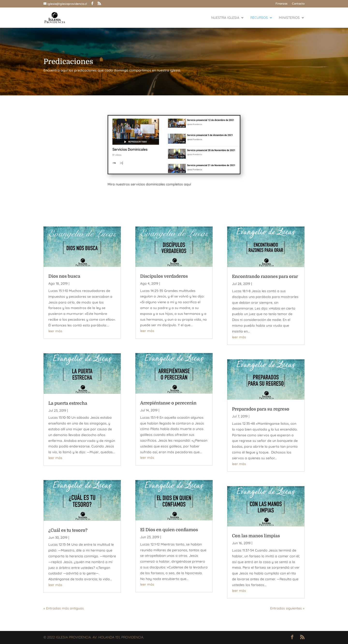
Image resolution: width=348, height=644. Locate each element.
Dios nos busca (64, 276)
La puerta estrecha (68, 403)
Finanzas (282, 4)
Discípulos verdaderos (164, 276)
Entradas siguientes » (287, 608)
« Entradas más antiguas (64, 608)
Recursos (259, 18)
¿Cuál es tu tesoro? (68, 530)
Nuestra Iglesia (225, 18)
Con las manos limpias (256, 536)
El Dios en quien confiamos (169, 530)
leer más (55, 331)
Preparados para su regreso (261, 409)
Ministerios (289, 18)
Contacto (298, 4)
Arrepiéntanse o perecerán (168, 403)
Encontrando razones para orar (265, 276)
